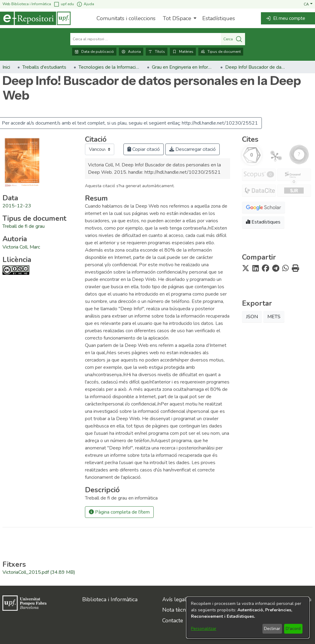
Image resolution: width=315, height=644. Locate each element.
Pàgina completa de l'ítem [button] (119, 512)
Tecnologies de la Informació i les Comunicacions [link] (109, 67)
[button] (308, 4)
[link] (24, 226)
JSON (252, 317)
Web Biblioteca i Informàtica (27, 4)
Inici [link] (6, 67)
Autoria (131, 52)
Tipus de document (221, 52)
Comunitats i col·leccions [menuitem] (126, 18)
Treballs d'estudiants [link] (44, 67)
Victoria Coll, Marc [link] (21, 247)
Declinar (272, 629)
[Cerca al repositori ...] (146, 39)
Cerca (233, 39)
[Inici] (35, 18)
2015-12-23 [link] (17, 206)
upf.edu (64, 4)
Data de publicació (94, 52)
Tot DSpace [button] (177, 18)
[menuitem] (179, 18)
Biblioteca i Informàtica (110, 599)
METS (274, 317)
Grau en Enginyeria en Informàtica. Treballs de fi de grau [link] (182, 67)
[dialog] (248, 618)
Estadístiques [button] (263, 222)
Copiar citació (144, 149)
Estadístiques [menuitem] (219, 18)
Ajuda (85, 4)
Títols (157, 52)
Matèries (183, 52)
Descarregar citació (192, 149)
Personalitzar (204, 629)
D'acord (293, 629)
